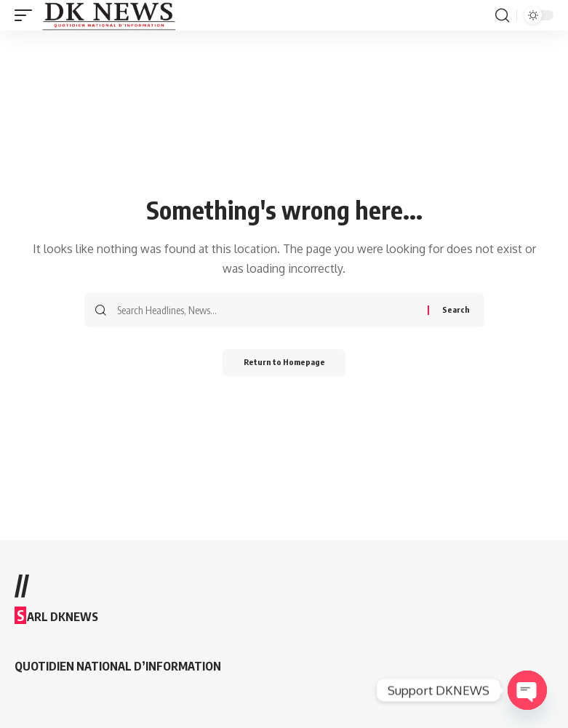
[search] (502, 15)
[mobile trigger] (27, 15)
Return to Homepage (284, 363)
